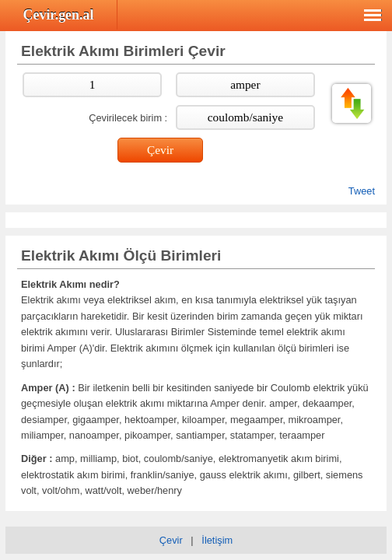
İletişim (217, 540)
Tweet (362, 191)
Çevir (171, 540)
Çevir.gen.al (59, 15)
